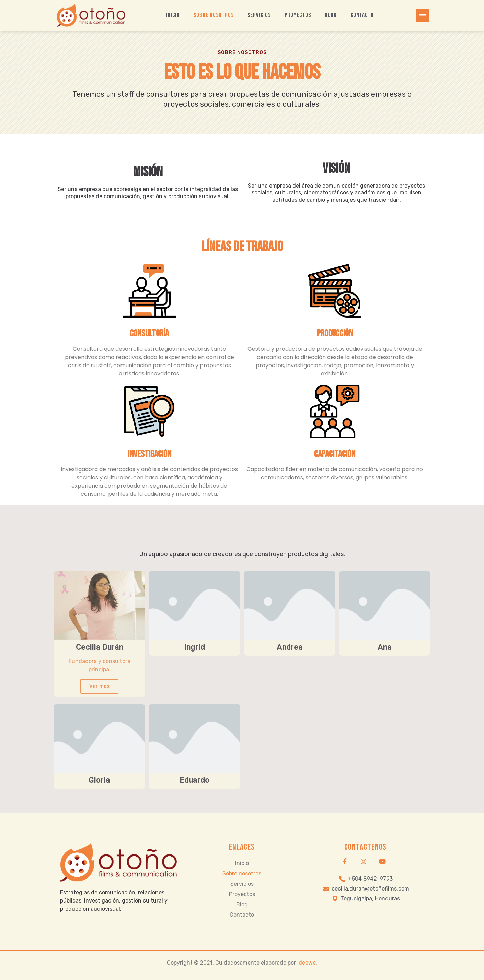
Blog (331, 15)
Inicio (173, 15)
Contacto (362, 15)
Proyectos (298, 15)
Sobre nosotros (214, 15)
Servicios (259, 15)
